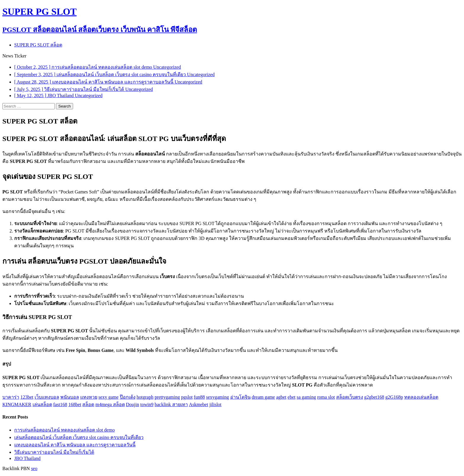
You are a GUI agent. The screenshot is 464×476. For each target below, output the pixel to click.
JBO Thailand (27, 458)
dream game (264, 397)
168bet (75, 404)
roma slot (326, 397)
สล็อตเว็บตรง (350, 397)
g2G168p (394, 397)
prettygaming (167, 397)
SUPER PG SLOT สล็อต (38, 45)
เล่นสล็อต (42, 404)
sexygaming (217, 397)
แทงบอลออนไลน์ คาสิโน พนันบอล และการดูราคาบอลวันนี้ (75, 445)
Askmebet (199, 404)
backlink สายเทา (171, 404)
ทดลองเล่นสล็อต (421, 397)
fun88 (199, 397)
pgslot (187, 397)
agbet (281, 397)
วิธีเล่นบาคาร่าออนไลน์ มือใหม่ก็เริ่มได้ (54, 452)
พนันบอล (70, 397)
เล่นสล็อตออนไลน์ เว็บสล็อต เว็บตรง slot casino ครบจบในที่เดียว (79, 437)
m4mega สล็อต (110, 404)
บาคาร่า (11, 397)
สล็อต (88, 404)
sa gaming (306, 397)
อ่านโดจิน (240, 397)
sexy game (109, 397)
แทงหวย (89, 397)
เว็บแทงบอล (47, 397)
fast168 (60, 404)
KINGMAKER (17, 404)
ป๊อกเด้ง (128, 397)
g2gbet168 (374, 397)
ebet (292, 397)
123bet (27, 397)
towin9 (147, 404)
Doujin (133, 404)
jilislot (215, 404)
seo (34, 468)
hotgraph (145, 397)
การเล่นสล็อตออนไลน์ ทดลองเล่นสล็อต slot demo (65, 430)
